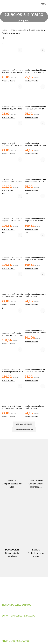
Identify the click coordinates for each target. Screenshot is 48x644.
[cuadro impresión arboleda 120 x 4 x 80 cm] (13, 167)
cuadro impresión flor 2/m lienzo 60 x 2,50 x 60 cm (35, 371)
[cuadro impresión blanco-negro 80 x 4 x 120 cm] (13, 244)
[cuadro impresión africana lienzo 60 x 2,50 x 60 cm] (13, 57)
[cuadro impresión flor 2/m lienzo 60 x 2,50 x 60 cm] (35, 357)
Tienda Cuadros (36, 30)
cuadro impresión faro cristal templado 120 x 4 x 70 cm (12, 372)
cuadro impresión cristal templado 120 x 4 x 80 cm (12, 334)
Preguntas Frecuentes (12, 626)
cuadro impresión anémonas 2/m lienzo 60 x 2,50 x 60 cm (13, 145)
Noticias (6, 636)
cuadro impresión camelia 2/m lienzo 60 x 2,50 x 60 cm (12, 296)
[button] (8, 81)
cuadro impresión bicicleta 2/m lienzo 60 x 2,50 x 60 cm (35, 182)
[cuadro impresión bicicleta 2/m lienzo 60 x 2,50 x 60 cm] (35, 167)
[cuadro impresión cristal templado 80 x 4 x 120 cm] (35, 318)
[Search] (36, 4)
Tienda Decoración (18, 30)
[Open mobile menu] (43, 4)
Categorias (23, 21)
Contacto (6, 621)
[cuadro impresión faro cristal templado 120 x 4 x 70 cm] (13, 357)
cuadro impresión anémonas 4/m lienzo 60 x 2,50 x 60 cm (35, 145)
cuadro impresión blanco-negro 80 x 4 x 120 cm (12, 259)
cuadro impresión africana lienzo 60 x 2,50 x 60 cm (12, 71)
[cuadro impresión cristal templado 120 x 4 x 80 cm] (13, 319)
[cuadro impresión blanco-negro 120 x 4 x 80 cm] (13, 204)
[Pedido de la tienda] (4, 38)
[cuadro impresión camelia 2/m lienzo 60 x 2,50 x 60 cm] (13, 281)
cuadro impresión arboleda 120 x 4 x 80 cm (12, 181)
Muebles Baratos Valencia (14, 610)
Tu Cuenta (7, 631)
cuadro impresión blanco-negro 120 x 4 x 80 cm (12, 220)
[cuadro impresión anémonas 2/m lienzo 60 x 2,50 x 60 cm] (13, 130)
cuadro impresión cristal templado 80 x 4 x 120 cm (35, 332)
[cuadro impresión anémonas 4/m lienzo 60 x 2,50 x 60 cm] (35, 130)
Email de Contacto (13, 599)
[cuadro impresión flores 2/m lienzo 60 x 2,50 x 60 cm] (13, 393)
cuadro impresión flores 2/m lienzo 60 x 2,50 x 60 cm (12, 408)
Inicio (4, 30)
